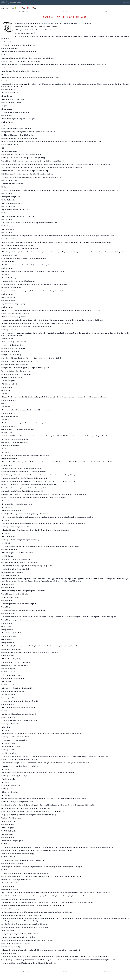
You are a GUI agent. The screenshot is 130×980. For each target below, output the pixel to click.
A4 (23, 8)
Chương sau (106, 11)
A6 (34, 8)
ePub (17, 8)
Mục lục (65, 11)
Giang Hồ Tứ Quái (8, 8)
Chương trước (24, 11)
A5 (28, 8)
